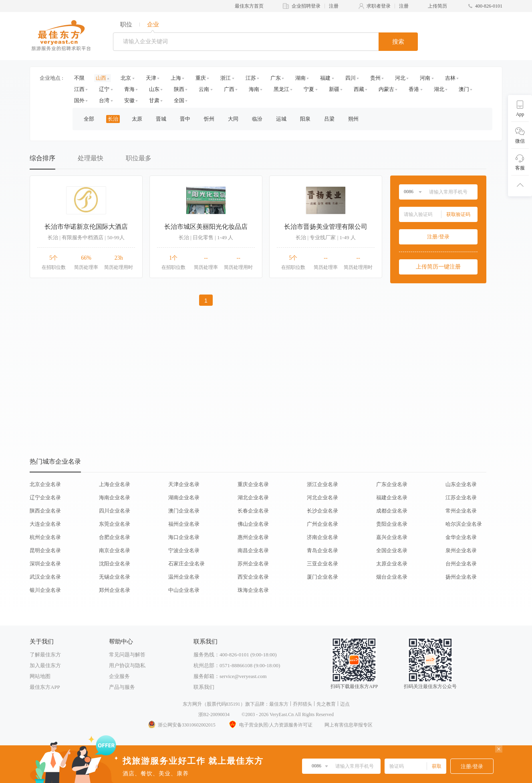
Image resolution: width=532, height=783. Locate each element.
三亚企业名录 (322, 564)
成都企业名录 (392, 511)
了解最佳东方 (45, 655)
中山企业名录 (184, 590)
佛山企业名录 (253, 524)
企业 (153, 24)
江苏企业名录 (461, 497)
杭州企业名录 (45, 537)
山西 (101, 78)
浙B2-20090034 (214, 714)
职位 (126, 24)
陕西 (179, 89)
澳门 (464, 89)
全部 (89, 119)
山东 (154, 89)
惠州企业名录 (253, 537)
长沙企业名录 (322, 511)
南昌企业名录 (253, 550)
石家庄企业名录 (186, 564)
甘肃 (154, 100)
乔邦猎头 (302, 704)
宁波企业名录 (184, 550)
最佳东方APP (45, 687)
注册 (334, 6)
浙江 (226, 78)
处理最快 (91, 158)
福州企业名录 (184, 524)
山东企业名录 (461, 484)
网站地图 (40, 676)
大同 (233, 119)
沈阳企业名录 (115, 564)
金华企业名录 (461, 537)
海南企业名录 (115, 497)
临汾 (257, 119)
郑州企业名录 (115, 590)
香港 (414, 89)
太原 (137, 119)
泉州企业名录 (461, 550)
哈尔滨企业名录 (464, 524)
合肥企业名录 (115, 537)
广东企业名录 (392, 484)
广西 (229, 89)
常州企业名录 (461, 511)
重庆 (201, 78)
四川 (351, 78)
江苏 (251, 78)
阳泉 (305, 119)
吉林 (450, 78)
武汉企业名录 (45, 577)
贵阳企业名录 (392, 524)
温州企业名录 (184, 577)
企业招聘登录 (306, 6)
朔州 (353, 119)
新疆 (334, 89)
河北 (400, 78)
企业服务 (119, 676)
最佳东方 (279, 704)
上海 (176, 78)
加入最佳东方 (45, 665)
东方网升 (192, 704)
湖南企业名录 (184, 497)
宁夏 (309, 89)
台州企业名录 (461, 564)
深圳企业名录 (45, 564)
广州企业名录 (322, 524)
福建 (325, 78)
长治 (113, 119)
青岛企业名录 (322, 550)
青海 (129, 89)
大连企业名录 (45, 524)
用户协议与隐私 (127, 665)
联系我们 (204, 687)
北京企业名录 (45, 484)
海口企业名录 (184, 537)
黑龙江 (281, 89)
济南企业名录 (322, 537)
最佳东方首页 (249, 6)
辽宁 (104, 89)
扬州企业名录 (461, 577)
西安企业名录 (253, 577)
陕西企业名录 (45, 511)
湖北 (439, 89)
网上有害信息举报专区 (349, 725)
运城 (281, 119)
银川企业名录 (45, 590)
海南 (254, 89)
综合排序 (42, 158)
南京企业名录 (115, 550)
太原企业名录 (392, 564)
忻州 (209, 119)
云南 (204, 89)
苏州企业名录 (253, 564)
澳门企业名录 (184, 511)
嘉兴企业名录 (392, 537)
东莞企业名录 (115, 524)
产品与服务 (122, 687)
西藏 (359, 89)
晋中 (185, 119)
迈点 (345, 704)
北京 (126, 78)
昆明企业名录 (45, 550)
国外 (79, 100)
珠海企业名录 (253, 590)
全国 (179, 100)
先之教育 (326, 704)
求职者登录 (379, 6)
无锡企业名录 (115, 577)
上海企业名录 (115, 484)
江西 (79, 89)
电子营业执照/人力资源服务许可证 (270, 725)
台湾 (104, 100)
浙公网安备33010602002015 (181, 725)
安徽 (129, 100)
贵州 (375, 78)
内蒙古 (386, 89)
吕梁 (329, 119)
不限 (79, 78)
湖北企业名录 (253, 497)
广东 (276, 78)
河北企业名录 (322, 497)
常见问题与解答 (127, 655)
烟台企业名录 (392, 577)
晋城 (161, 119)
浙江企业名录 (322, 484)
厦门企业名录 (322, 577)
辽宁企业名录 (45, 497)
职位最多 (139, 158)
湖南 (300, 78)
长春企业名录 (253, 511)
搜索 (398, 42)
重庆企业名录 (253, 484)
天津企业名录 (184, 484)
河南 (425, 78)
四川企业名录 (115, 511)
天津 (151, 78)
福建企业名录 (392, 497)
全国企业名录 (392, 550)
